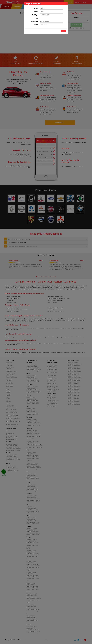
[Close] (66, 3)
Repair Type (34, 21)
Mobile (36, 25)
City (37, 18)
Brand (36, 8)
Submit (64, 31)
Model (36, 12)
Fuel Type (35, 15)
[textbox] (51, 18)
